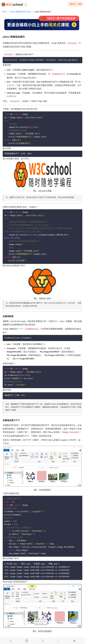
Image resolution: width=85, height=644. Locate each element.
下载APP (73, 4)
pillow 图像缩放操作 (43, 12)
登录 (80, 4)
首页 (4, 12)
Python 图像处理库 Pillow (20, 12)
